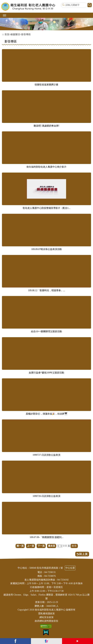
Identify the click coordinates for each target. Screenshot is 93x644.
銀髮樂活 (15, 34)
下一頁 (41, 546)
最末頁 (52, 546)
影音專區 (26, 34)
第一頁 (20, 546)
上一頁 (31, 546)
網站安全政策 (47, 617)
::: (3, 34)
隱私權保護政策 (47, 614)
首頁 (7, 34)
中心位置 (70, 568)
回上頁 (83, 554)
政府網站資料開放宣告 (47, 621)
